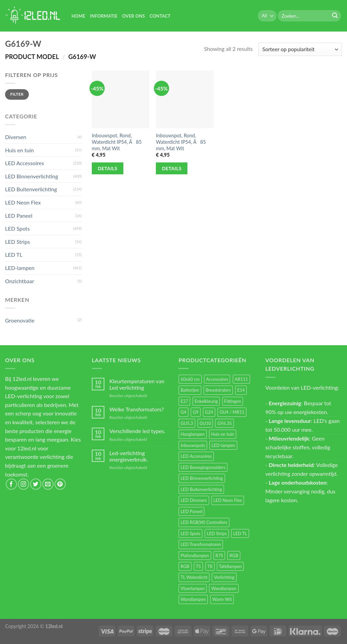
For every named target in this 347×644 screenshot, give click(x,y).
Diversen (16, 137)
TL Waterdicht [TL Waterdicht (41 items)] (194, 577)
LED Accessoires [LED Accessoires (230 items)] (196, 456)
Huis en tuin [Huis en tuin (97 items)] (223, 434)
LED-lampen (20, 268)
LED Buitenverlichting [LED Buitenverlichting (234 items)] (201, 489)
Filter (17, 94)
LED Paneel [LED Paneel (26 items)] (191, 511)
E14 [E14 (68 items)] (241, 390)
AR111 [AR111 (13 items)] (241, 379)
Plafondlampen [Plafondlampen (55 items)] (195, 555)
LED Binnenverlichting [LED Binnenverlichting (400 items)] (202, 478)
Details (108, 168)
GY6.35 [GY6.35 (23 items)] (224, 423)
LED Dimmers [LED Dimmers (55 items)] (194, 500)
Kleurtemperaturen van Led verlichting (137, 384)
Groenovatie (20, 320)
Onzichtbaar (20, 281)
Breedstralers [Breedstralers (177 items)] (218, 390)
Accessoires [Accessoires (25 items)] (217, 379)
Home (78, 16)
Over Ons (134, 16)
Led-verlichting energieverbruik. (129, 456)
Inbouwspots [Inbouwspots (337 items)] (193, 445)
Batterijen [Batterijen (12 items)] (190, 390)
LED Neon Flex (23, 202)
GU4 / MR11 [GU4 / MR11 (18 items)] (232, 412)
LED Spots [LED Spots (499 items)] (190, 533)
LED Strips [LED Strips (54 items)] (217, 533)
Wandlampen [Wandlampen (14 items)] (193, 599)
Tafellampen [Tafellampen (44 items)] (230, 566)
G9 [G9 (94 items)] (196, 412)
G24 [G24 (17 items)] (209, 412)
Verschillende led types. (137, 431)
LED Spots (17, 228)
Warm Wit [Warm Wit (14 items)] (222, 599)
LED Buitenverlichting (31, 189)
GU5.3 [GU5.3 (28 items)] (187, 423)
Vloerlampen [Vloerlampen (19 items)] (193, 588)
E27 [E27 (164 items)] (184, 401)
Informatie (104, 16)
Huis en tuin (19, 150)
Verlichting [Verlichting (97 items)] (224, 577)
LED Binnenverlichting (32, 176)
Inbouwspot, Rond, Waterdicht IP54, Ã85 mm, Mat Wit (117, 142)
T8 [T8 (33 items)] (210, 566)
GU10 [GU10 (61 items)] (205, 423)
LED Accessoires (25, 163)
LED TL (14, 255)
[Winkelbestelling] (300, 49)
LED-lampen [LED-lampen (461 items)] (223, 445)
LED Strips (17, 242)
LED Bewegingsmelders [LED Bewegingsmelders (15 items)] (203, 467)
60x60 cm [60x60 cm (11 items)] (190, 379)
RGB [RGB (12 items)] (185, 566)
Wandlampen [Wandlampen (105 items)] (224, 588)
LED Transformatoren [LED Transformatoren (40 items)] (201, 544)
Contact (160, 16)
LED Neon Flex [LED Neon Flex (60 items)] (228, 500)
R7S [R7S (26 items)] (219, 555)
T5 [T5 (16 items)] (198, 566)
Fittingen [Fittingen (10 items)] (233, 401)
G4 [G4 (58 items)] (183, 412)
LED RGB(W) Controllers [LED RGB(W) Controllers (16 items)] (204, 522)
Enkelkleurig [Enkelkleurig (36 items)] (206, 401)
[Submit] (335, 16)
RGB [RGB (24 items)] (234, 555)
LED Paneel (19, 216)
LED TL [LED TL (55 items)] (240, 533)
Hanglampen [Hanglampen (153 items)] (193, 434)
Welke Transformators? (137, 409)
